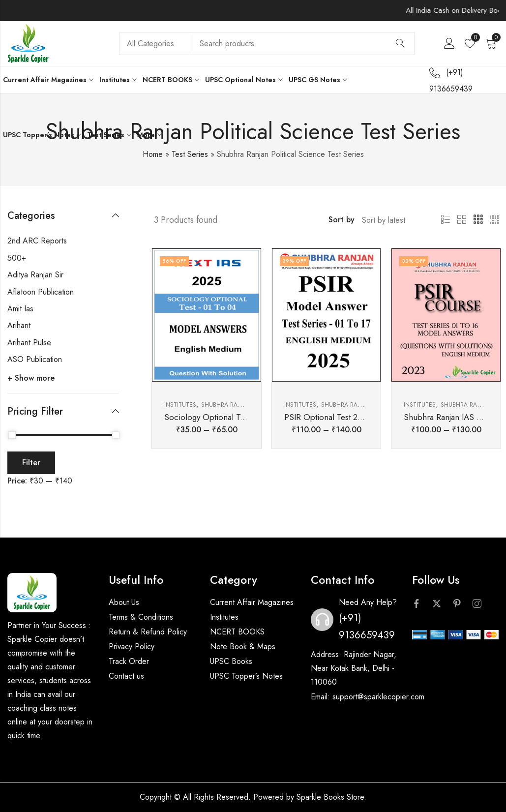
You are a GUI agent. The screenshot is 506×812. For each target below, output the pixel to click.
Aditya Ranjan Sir (35, 275)
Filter (31, 463)
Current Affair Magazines (252, 602)
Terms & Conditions (141, 617)
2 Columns (462, 220)
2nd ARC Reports (37, 241)
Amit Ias (20, 309)
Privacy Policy (132, 647)
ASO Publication (35, 359)
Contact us (126, 676)
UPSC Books (231, 661)
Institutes (180, 405)
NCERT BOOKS (237, 632)
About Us (124, 602)
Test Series (190, 154)
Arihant (19, 325)
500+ (17, 258)
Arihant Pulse (29, 343)
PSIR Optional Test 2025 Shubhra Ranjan (357, 417)
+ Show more (31, 378)
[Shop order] (390, 220)
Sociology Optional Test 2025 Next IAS (234, 417)
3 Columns (478, 220)
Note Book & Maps (243, 647)
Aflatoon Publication (41, 292)
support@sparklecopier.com (378, 697)
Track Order (129, 661)
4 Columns (494, 220)
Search (400, 44)
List (446, 220)
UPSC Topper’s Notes (246, 676)
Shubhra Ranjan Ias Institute (247, 405)
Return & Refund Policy (148, 632)
